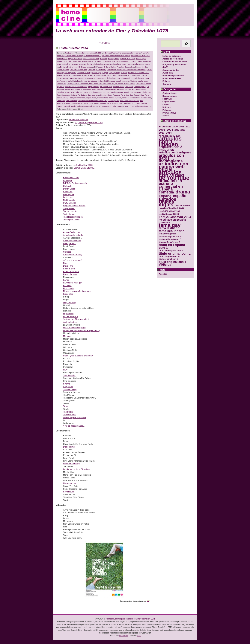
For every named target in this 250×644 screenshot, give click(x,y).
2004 (100, 53)
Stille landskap (63, 98)
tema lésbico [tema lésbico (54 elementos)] (168, 228)
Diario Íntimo (98, 64)
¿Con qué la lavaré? (89, 53)
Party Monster (98, 89)
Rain (77, 92)
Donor (107, 64)
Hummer (67, 75)
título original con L (127, 103)
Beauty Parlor (114, 58)
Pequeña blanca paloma (114, 89)
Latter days (68, 197)
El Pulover (98, 67)
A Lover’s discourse (72, 232)
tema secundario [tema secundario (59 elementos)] (172, 231)
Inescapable (101, 75)
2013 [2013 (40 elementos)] (162, 133)
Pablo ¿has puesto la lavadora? (78, 89)
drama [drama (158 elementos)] (183, 192)
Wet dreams (106, 106)
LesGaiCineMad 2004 (73, 48)
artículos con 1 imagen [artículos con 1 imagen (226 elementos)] (170, 141)
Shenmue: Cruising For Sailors (74, 95)
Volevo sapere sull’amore (75, 417)
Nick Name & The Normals (76, 87)
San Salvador (135, 92)
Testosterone (146, 98)
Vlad (139, 636)
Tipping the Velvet (91, 103)
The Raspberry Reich (73, 217)
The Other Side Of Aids (129, 101)
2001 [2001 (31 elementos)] (182, 127)
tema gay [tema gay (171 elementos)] (170, 225)
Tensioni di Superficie (131, 98)
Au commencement (91, 58)
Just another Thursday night (129, 75)
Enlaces (166, 81)
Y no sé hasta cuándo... (140, 106)
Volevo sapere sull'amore (88, 106)
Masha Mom (143, 81)
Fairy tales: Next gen (78, 70)
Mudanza (119, 84)
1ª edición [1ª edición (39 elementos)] (165, 127)
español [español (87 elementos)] (180, 196)
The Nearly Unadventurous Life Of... (93, 101)
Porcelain (60, 92)
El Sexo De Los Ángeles (114, 67)
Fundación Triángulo (79, 120)
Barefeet (104, 58)
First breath (112, 70)
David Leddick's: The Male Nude (70, 64)
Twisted (66, 106)
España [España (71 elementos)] (165, 196)
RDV (82, 92)
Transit (144, 103)
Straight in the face (77, 98)
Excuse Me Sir (141, 67)
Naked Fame (129, 84)
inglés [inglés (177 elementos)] (166, 205)
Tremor (60, 106)
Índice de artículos (172, 56)
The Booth (61, 101)
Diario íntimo (69, 447)
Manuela (126, 81)
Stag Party (145, 95)
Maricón (133, 81)
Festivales (167, 99)
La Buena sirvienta (76, 78)
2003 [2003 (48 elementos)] (162, 130)
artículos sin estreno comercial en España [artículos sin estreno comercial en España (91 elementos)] (171, 185)
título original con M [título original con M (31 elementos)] (169, 256)
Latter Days (90, 78)
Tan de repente (115, 98)
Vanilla (73, 106)
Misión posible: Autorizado (77, 84)
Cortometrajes (170, 93)
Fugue (105, 73)
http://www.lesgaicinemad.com (89, 122)
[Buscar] (186, 44)
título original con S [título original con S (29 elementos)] (168, 259)
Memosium (61, 84)
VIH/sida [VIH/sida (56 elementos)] (165, 265)
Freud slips (97, 73)
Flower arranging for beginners (77, 291)
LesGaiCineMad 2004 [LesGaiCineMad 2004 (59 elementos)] (175, 217)
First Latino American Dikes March (131, 70)
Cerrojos (97, 61)
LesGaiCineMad (123, 78)
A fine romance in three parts (128, 53)
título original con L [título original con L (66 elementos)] (175, 253)
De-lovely (88, 64)
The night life (114, 101)
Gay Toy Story (114, 73)
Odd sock (129, 87)
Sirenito (103, 95)
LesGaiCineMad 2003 (82, 165)
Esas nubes (129, 67)
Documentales (170, 96)
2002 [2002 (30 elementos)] (188, 127)
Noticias (167, 107)
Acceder (163, 274)
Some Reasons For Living (118, 95)
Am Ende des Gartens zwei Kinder (116, 56)
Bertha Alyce (141, 58)
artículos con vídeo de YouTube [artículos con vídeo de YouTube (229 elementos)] (174, 175)
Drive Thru (126, 64)
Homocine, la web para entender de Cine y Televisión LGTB (131, 619)
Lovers (84, 81)
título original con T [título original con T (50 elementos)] (173, 262)
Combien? (124, 61)
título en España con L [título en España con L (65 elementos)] (172, 246)
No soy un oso (106, 87)
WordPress (124, 636)
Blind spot (77, 61)
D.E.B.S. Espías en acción (140, 61)
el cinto (74, 67)
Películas (167, 110)
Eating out (68, 192)
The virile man (77, 103)
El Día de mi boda (86, 67)
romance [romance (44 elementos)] (164, 223)
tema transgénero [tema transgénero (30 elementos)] (168, 234)
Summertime (103, 98)
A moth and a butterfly (74, 56)
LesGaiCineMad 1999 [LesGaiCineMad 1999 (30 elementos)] (169, 211)
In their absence (88, 75)
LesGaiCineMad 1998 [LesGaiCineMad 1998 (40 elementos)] (172, 209)
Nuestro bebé (118, 87)
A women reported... (93, 56)
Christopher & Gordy (110, 61)
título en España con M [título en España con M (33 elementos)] (171, 251)
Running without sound (119, 92)
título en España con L (109, 103)
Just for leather (70, 322)
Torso (138, 103)
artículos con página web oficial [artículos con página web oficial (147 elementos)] (174, 167)
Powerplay (70, 92)
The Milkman (71, 101)
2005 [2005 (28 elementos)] (177, 130)
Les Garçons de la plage (106, 78)
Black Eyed (68, 61)
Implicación (76, 75)
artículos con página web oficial (69, 58)
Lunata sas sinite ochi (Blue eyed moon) (104, 81)
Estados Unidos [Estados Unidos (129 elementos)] (168, 201)
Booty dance (87, 61)
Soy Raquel (135, 95)
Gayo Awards (169, 102)
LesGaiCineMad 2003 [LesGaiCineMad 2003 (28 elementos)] (169, 214)
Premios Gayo (169, 113)
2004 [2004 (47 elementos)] (170, 130)
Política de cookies (172, 78)
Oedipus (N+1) (140, 87)
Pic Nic (128, 89)
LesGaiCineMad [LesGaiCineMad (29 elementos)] (183, 206)
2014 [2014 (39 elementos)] (169, 133)
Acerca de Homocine (173, 59)
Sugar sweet (91, 98)
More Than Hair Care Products (102, 84)
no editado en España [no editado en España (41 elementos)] (172, 220)
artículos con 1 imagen (140, 56)
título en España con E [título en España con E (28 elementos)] (169, 242)
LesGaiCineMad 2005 (84, 168)
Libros (166, 104)
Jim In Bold (112, 75)
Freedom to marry (84, 73)
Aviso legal (168, 73)
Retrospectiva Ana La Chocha (97, 92)
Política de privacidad (173, 76)
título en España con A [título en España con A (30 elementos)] (170, 236)
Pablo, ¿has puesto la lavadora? (78, 356)
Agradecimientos (171, 70)
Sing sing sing (93, 95)
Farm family (101, 70)
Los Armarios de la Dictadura (68, 81)
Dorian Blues (116, 64)
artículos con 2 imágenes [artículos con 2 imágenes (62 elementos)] (170, 148)
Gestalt (124, 73)
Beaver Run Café (127, 58)
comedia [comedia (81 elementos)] (166, 192)
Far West (92, 70)
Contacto (167, 84)
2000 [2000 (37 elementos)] (175, 127)
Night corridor (93, 87)
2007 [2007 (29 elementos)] (183, 130)
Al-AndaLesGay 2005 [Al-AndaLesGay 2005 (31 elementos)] (170, 136)
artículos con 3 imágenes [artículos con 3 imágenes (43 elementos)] (175, 153)
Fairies (66, 70)
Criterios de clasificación (175, 62)
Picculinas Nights (139, 89)
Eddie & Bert (65, 67)
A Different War (109, 53)
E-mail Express (138, 64)
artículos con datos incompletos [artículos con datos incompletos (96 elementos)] (171, 158)
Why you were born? (121, 106)
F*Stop (59, 70)
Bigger (59, 61)
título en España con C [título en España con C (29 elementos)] (170, 239)
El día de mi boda (71, 271)
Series (166, 116)
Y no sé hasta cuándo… (74, 426)
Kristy (65, 78)
